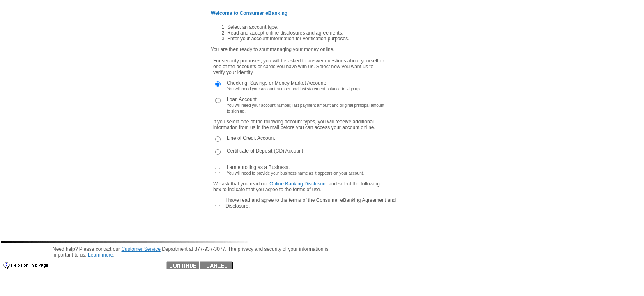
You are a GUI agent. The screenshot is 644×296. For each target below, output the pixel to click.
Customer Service (141, 249)
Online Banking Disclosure (298, 184)
